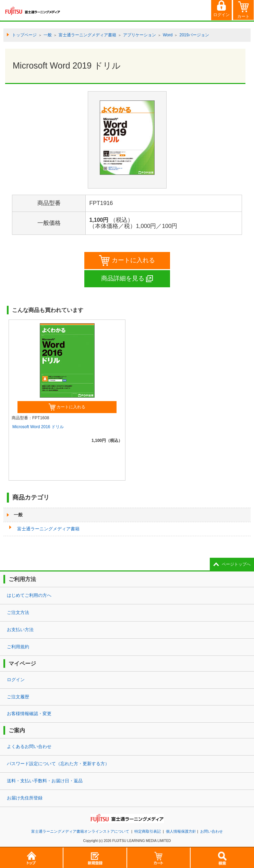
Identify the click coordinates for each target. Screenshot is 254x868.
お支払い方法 (20, 630)
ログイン (16, 680)
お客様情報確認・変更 (29, 714)
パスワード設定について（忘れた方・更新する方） (58, 764)
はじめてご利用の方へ (29, 595)
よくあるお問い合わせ (29, 746)
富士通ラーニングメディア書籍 (48, 529)
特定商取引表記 (148, 831)
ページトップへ (236, 564)
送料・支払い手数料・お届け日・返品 (45, 781)
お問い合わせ (211, 831)
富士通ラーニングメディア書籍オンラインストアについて (80, 831)
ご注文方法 (18, 612)
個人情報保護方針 (181, 831)
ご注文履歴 (18, 697)
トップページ (24, 35)
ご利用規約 (18, 647)
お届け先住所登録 (25, 798)
